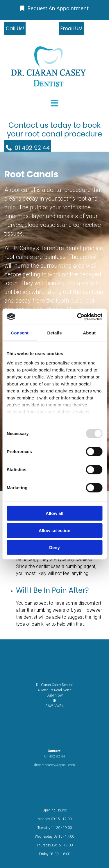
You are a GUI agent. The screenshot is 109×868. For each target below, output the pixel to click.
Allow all (54, 513)
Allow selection (54, 530)
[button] (54, 8)
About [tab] (89, 333)
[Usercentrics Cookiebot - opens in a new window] (78, 317)
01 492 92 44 (55, 756)
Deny (54, 547)
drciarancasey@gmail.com (54, 765)
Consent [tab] (20, 333)
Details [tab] (55, 333)
